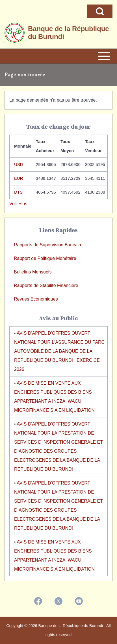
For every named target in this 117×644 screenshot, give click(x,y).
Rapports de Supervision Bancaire (48, 245)
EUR (19, 178)
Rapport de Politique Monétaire (45, 258)
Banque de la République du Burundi (69, 33)
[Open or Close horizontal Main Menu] (58, 56)
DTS (18, 192)
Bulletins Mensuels (33, 272)
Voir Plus (18, 204)
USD (19, 164)
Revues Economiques (36, 299)
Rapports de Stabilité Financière (46, 285)
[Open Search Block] (100, 11)
